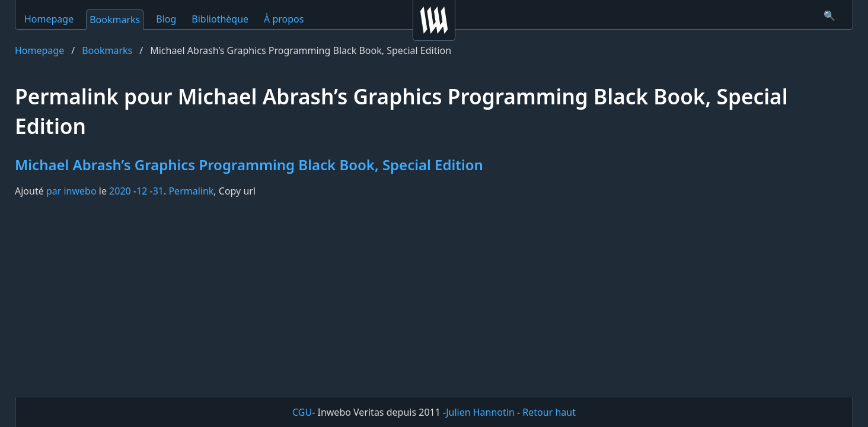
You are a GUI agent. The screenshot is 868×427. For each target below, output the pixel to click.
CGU (302, 412)
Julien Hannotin (480, 412)
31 (158, 191)
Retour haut (549, 412)
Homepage (49, 19)
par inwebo (71, 191)
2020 (120, 191)
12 (142, 191)
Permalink (191, 191)
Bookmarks (115, 20)
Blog (166, 19)
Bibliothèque (220, 19)
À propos (284, 19)
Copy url (237, 191)
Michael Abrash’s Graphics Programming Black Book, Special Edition (249, 165)
